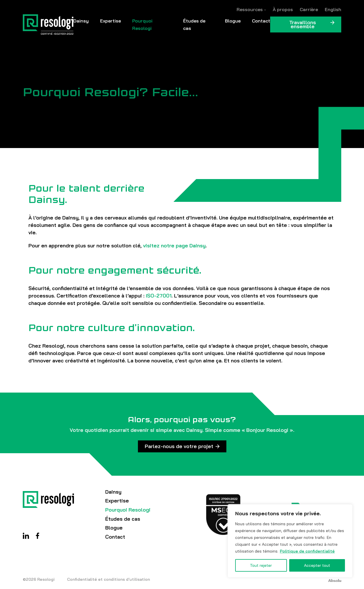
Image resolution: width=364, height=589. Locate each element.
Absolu (335, 581)
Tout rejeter (261, 565)
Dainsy (81, 21)
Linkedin (26, 536)
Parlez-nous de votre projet (179, 446)
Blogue (233, 21)
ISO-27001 (159, 296)
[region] (290, 541)
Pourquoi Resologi (142, 24)
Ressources (250, 9)
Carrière (309, 9)
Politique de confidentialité (307, 551)
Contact (261, 21)
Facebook (38, 536)
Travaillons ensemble (303, 24)
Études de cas (194, 24)
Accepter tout (317, 565)
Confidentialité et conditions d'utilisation (108, 579)
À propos (283, 9)
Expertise (110, 21)
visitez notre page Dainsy (174, 246)
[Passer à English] (333, 9)
